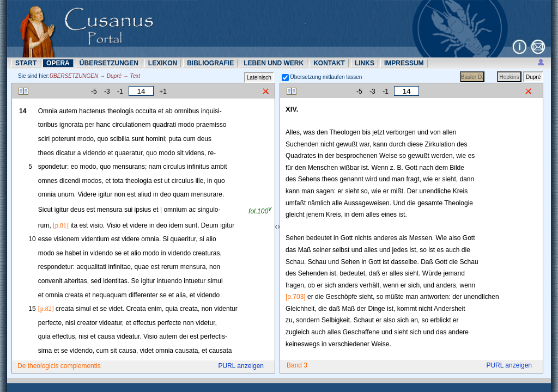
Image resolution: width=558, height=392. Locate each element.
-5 (94, 91)
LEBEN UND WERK (274, 63)
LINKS (365, 63)
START (26, 63)
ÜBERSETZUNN (109, 63)
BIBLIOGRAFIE (210, 63)
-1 (120, 91)
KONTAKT (329, 63)
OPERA (58, 63)
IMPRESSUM (404, 63)
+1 (163, 91)
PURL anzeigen (241, 366)
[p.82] (46, 309)
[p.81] (61, 225)
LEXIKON (163, 63)
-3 (107, 91)
